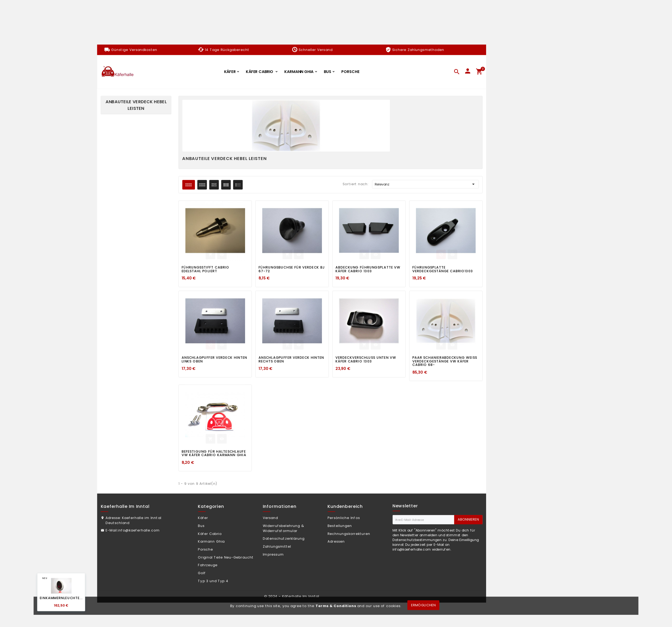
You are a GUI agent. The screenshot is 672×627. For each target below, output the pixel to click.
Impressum (273, 554)
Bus (201, 526)
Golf (202, 573)
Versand (270, 518)
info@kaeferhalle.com (139, 530)
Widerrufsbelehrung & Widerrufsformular (283, 528)
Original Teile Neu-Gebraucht (226, 557)
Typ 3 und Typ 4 (213, 581)
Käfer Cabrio (210, 534)
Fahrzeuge (208, 565)
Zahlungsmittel (277, 547)
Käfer (203, 518)
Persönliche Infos (344, 518)
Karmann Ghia (211, 542)
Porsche (205, 549)
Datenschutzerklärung (284, 539)
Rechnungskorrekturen (349, 534)
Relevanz (426, 184)
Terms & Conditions (336, 606)
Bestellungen (340, 526)
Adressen (336, 542)
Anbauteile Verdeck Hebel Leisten (136, 105)
